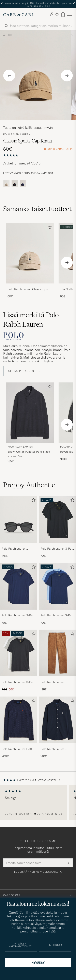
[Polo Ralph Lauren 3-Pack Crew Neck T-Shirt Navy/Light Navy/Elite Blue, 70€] (58, 594)
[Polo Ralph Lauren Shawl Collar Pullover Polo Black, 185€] (30, 423)
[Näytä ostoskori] (63, 15)
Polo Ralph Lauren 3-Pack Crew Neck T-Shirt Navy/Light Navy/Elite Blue (57, 616)
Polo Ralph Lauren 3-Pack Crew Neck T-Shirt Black (57, 549)
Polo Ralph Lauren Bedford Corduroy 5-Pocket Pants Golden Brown (54, 682)
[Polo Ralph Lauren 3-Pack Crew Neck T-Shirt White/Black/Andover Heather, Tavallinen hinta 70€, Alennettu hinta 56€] (19, 661)
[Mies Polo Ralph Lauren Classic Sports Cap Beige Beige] (30, 253)
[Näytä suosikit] (57, 15)
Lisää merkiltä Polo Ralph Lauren (31, 320)
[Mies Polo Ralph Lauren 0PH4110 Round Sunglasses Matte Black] (19, 519)
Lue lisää (49, 931)
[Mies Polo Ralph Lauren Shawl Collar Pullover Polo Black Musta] (30, 413)
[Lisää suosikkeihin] (49, 228)
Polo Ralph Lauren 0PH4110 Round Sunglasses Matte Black (17, 549)
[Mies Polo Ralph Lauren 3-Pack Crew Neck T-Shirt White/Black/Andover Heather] (19, 653)
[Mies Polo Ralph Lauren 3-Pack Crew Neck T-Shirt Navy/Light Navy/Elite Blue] (58, 586)
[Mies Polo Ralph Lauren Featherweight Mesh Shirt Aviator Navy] (58, 720)
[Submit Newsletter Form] (68, 863)
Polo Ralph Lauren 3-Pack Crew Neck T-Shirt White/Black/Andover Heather (19, 682)
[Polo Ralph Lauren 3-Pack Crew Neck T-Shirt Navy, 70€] (19, 594)
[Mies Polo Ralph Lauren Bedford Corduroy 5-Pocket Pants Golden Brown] (58, 653)
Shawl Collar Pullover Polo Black (29, 452)
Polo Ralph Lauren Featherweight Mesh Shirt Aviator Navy (57, 749)
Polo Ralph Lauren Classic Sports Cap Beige (29, 289)
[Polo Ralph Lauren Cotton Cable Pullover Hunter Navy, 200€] (19, 727)
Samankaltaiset (37, 209)
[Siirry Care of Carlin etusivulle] (19, 15)
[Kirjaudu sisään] (52, 14)
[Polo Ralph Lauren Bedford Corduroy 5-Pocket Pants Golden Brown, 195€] (58, 661)
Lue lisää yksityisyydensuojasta (38, 872)
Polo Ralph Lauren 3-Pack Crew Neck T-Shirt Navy (19, 616)
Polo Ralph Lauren (17, 134)
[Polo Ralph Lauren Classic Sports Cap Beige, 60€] (30, 261)
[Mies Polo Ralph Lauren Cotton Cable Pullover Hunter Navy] (19, 720)
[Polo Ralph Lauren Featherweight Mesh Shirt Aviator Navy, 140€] (58, 727)
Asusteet (9, 35)
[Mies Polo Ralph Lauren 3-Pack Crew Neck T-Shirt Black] (58, 519)
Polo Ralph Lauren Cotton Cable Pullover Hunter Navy (18, 749)
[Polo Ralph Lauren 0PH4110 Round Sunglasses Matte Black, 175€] (19, 527)
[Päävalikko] (70, 15)
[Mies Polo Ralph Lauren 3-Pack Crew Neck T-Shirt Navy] (19, 586)
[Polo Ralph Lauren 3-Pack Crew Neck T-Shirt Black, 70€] (58, 527)
